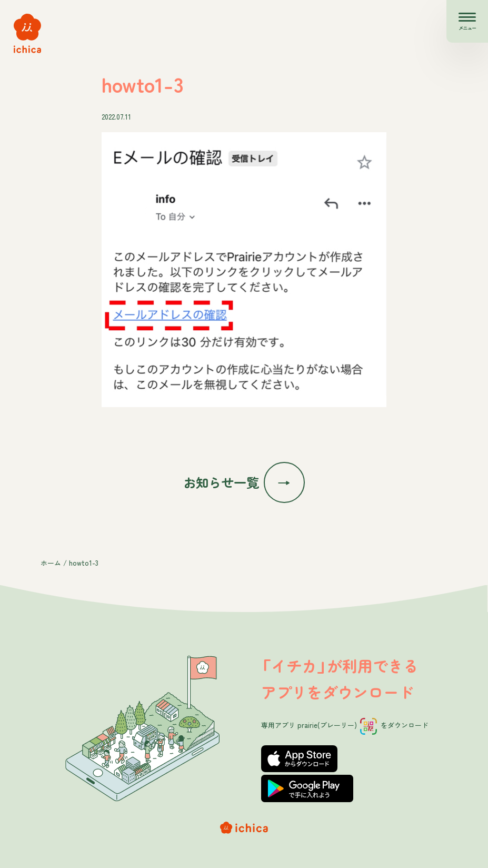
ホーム (51, 563)
